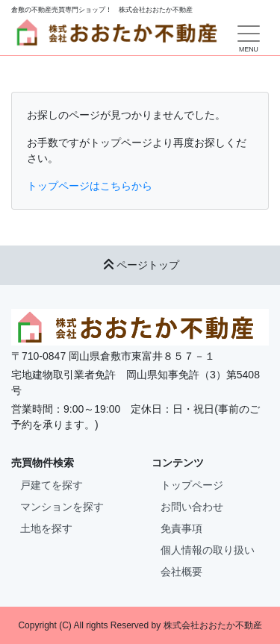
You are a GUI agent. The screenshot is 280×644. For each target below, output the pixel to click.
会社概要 (181, 572)
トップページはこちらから (90, 186)
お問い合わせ (192, 507)
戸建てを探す (52, 485)
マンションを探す (62, 507)
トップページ (192, 485)
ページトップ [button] (140, 265)
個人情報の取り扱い (208, 550)
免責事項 (181, 528)
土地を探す (46, 528)
